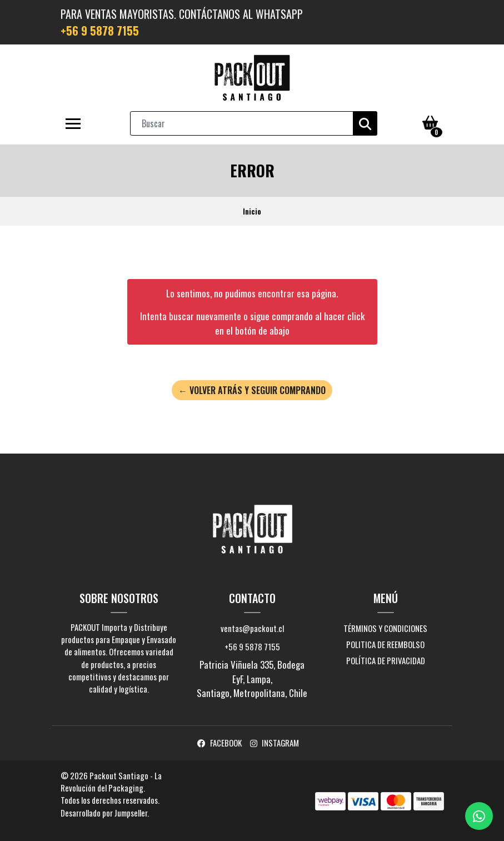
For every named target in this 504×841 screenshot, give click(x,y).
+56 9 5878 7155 (100, 31)
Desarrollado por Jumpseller (104, 813)
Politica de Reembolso (385, 644)
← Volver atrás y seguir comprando (252, 390)
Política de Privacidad (386, 660)
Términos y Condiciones (385, 628)
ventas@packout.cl (252, 628)
